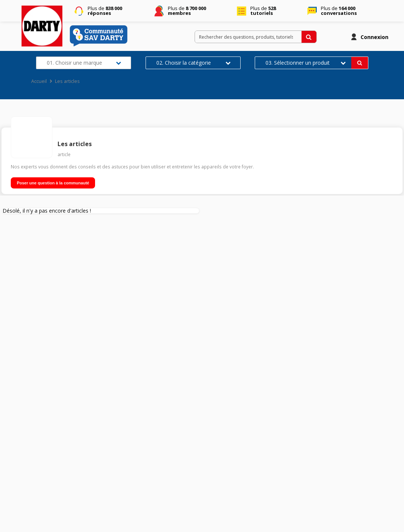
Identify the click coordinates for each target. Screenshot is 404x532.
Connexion (374, 37)
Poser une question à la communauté (53, 183)
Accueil (39, 81)
